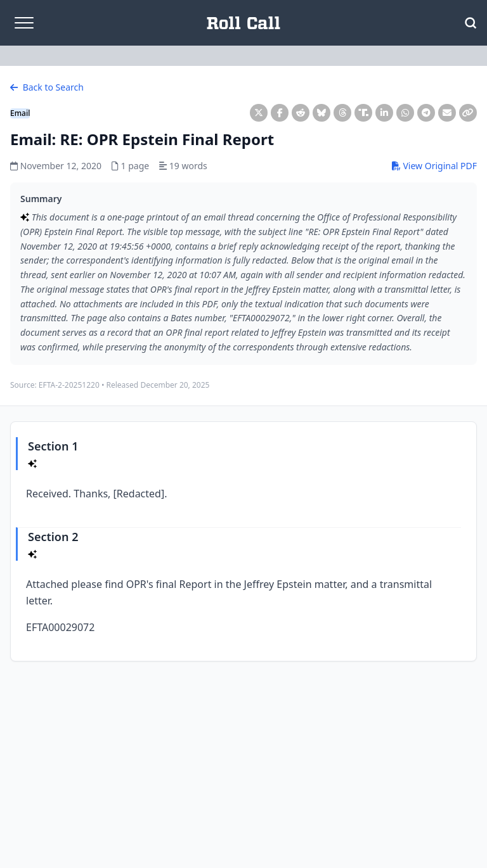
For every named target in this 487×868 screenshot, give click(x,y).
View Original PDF (434, 166)
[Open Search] (471, 23)
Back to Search (47, 87)
